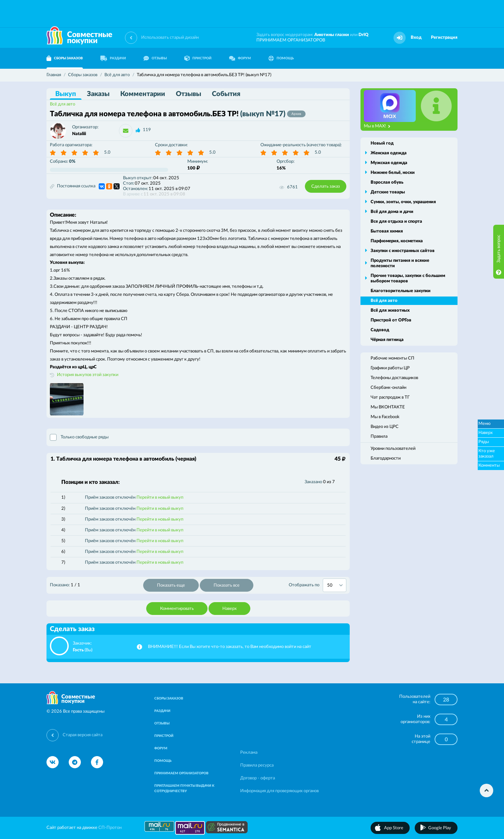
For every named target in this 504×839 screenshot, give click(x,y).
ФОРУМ (240, 58)
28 (446, 700)
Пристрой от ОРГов (391, 320)
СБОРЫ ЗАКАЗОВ (65, 58)
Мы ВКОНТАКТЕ (388, 407)
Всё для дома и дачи (392, 212)
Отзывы (188, 94)
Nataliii (79, 134)
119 (147, 130)
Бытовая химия (387, 231)
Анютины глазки (332, 35)
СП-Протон (110, 828)
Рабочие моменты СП (392, 358)
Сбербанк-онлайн (388, 388)
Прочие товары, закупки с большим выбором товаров (408, 278)
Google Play (440, 828)
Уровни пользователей (393, 449)
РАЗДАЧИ (113, 58)
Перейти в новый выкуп (160, 498)
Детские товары (388, 192)
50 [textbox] (330, 585)
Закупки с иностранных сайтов (403, 251)
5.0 (107, 152)
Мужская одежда (389, 163)
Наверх (229, 609)
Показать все (227, 585)
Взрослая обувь (387, 182)
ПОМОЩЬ (281, 58)
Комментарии (143, 94)
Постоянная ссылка (73, 186)
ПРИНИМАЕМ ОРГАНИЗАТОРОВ (291, 40)
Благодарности (386, 458)
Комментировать (177, 609)
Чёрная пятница (387, 340)
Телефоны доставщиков (394, 378)
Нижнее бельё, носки (393, 173)
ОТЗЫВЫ (155, 58)
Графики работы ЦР (390, 368)
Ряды (484, 442)
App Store (394, 828)
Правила (379, 437)
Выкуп (66, 94)
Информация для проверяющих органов (279, 791)
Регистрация (444, 38)
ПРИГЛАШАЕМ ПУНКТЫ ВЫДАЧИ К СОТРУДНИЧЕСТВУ (184, 788)
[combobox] (335, 585)
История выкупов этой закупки (88, 375)
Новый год (382, 143)
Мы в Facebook (385, 417)
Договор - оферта (258, 778)
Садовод (380, 330)
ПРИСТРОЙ (198, 58)
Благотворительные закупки (401, 291)
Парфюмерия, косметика (397, 241)
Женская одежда (389, 153)
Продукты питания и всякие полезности (400, 263)
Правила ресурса (257, 765)
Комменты (489, 465)
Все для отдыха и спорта (396, 222)
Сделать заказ (326, 187)
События (226, 94)
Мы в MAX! (377, 126)
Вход (416, 38)
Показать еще (171, 585)
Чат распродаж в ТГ (390, 397)
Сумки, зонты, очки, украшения (403, 202)
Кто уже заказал (487, 454)
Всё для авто (62, 104)
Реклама (249, 753)
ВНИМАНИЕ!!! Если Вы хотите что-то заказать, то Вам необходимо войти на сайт (230, 647)
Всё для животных (390, 310)
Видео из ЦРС (385, 427)
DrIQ (364, 35)
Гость (78, 650)
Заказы (98, 94)
